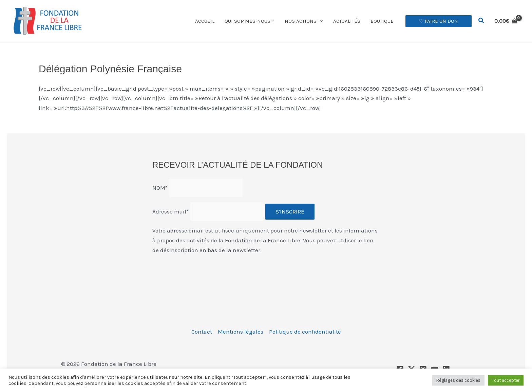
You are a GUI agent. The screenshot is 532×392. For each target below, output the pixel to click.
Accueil (205, 21)
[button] (320, 21)
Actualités (347, 21)
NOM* (160, 188)
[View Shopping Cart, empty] (506, 21)
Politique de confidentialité (305, 332)
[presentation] (204, 273)
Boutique (382, 21)
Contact (202, 332)
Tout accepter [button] (506, 380)
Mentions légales (241, 332)
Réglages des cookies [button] (458, 380)
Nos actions (304, 21)
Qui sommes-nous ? (250, 21)
